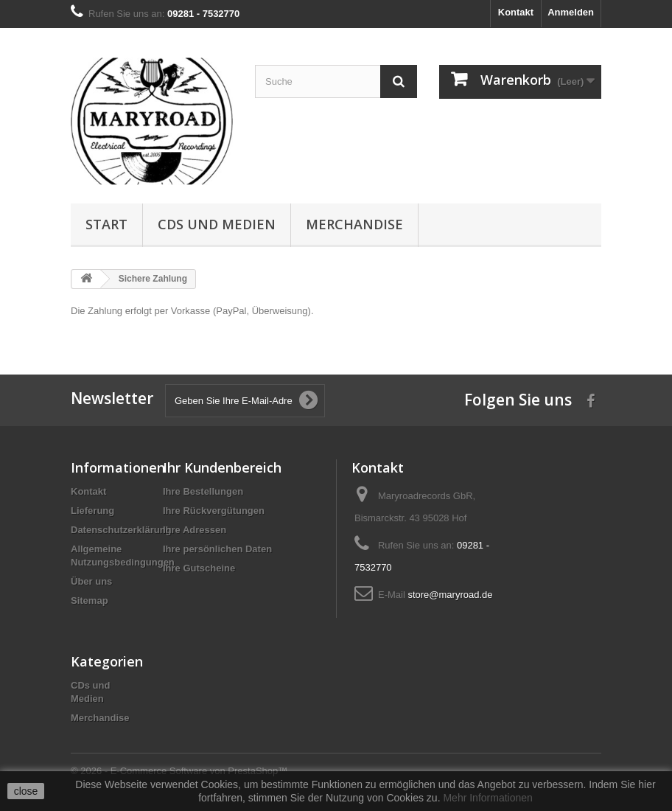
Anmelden (571, 12)
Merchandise (354, 224)
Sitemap (90, 601)
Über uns (91, 581)
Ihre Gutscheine (199, 568)
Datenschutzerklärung (121, 530)
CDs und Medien (217, 224)
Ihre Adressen (195, 530)
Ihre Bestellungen (203, 491)
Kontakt (516, 12)
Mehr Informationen (487, 798)
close (26, 791)
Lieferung (92, 511)
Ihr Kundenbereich (222, 467)
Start (106, 224)
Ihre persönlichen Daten (217, 549)
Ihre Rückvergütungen (214, 511)
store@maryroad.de (450, 595)
